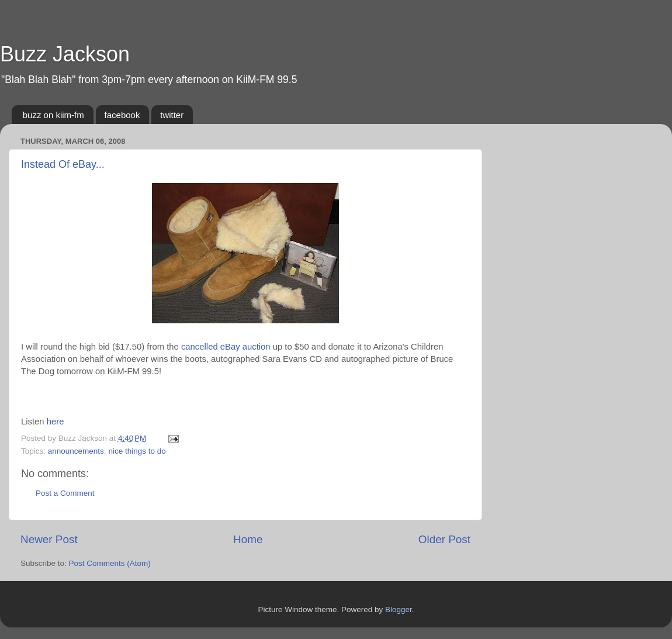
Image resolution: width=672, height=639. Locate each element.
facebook (122, 115)
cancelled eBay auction (226, 347)
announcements (76, 451)
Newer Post (49, 539)
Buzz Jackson (65, 54)
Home (248, 539)
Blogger (399, 609)
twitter (172, 115)
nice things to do (137, 451)
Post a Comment (65, 493)
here (56, 422)
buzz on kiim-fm (53, 115)
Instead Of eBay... (63, 164)
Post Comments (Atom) (110, 563)
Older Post (444, 539)
